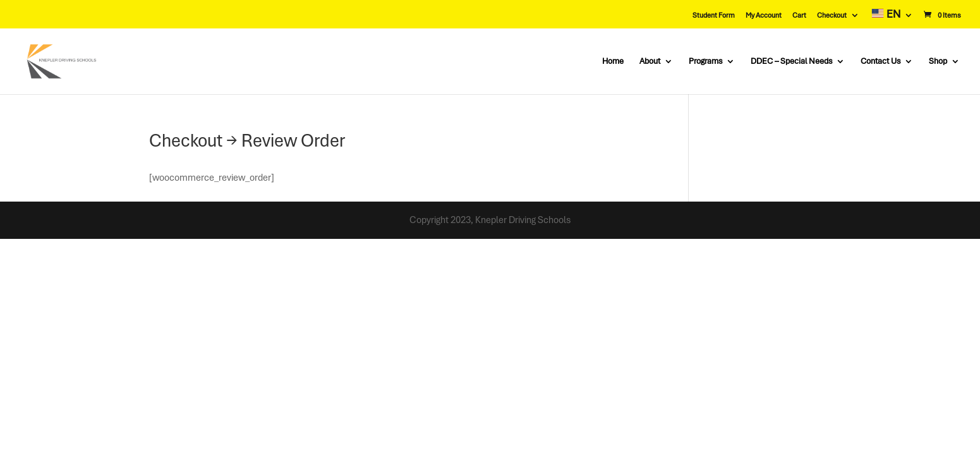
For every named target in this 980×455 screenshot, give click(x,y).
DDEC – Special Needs (791, 62)
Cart (799, 15)
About (650, 62)
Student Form (714, 15)
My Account (764, 15)
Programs (705, 62)
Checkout (832, 15)
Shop (938, 62)
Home (613, 62)
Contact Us (880, 62)
